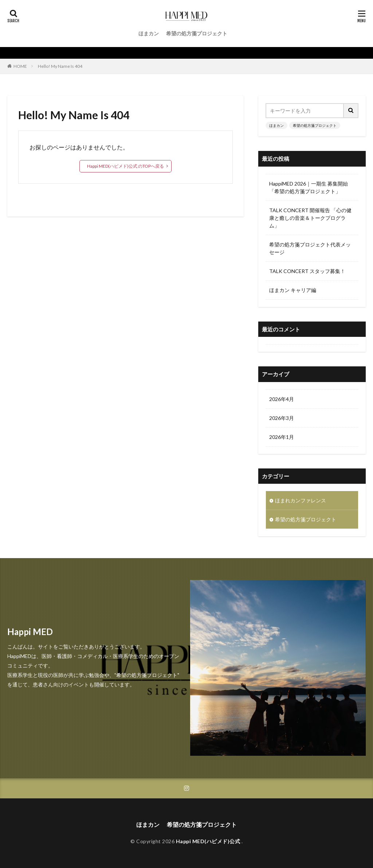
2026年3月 (282, 418)
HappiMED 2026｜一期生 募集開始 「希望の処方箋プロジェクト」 (309, 187)
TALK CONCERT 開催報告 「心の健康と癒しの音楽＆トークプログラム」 (310, 218)
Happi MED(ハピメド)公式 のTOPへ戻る (125, 166)
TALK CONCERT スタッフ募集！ (307, 271)
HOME (20, 66)
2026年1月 (282, 437)
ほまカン (149, 33)
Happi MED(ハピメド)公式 (209, 841)
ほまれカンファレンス (301, 500)
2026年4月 (282, 399)
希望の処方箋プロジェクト (197, 33)
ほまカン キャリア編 (293, 290)
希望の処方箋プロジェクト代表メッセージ (310, 248)
